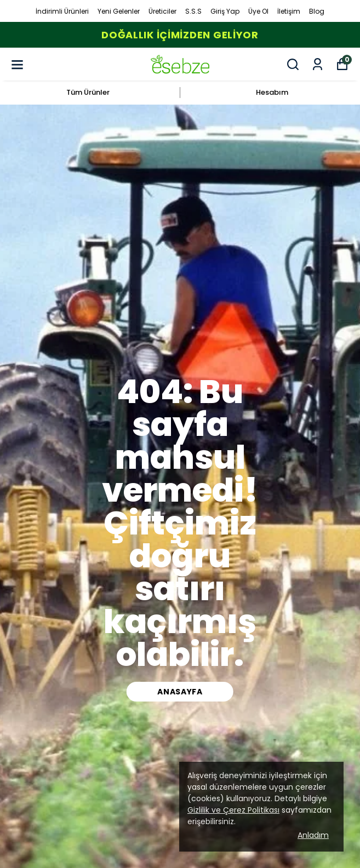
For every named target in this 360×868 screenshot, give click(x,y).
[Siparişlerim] (318, 64)
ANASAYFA (180, 692)
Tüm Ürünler (88, 92)
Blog (317, 11)
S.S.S (193, 11)
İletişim (289, 11)
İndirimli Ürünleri (62, 11)
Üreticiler (162, 11)
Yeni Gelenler (119, 11)
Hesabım (272, 92)
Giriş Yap (225, 11)
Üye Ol (258, 11)
